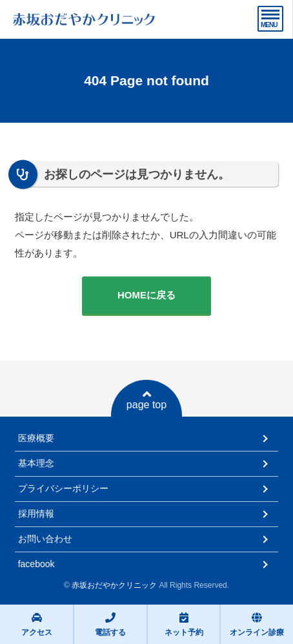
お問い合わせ (45, 539)
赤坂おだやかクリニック (114, 585)
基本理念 (36, 463)
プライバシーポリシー (63, 488)
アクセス (37, 624)
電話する (110, 624)
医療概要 (36, 438)
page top (146, 400)
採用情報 (36, 514)
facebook (36, 564)
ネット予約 (184, 624)
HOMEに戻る (146, 295)
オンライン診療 (257, 624)
